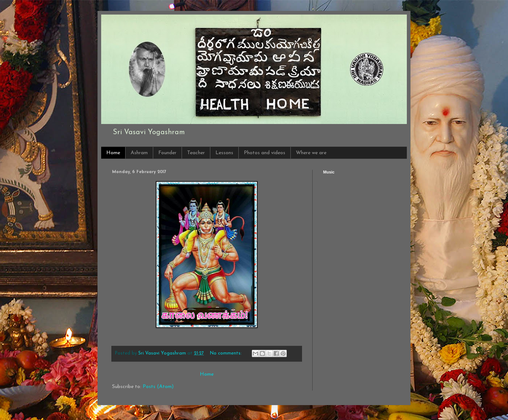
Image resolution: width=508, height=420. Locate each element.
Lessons (224, 153)
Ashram (139, 153)
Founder (167, 153)
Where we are (311, 153)
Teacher (196, 153)
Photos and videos (265, 153)
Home (113, 153)
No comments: (227, 353)
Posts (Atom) (158, 387)
